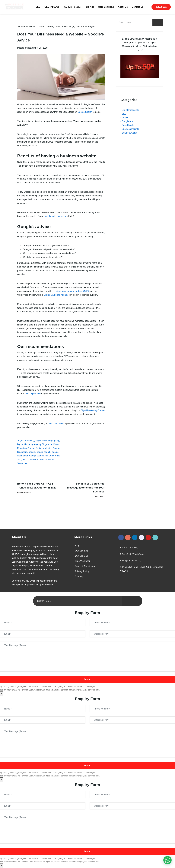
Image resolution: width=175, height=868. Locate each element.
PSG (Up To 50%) (72, 7)
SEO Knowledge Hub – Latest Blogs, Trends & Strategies (67, 27)
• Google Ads (127, 121)
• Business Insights (130, 129)
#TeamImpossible (26, 27)
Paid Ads (89, 7)
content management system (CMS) (71, 291)
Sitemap (79, 576)
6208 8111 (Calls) (129, 547)
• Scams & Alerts (129, 133)
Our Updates (81, 551)
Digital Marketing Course (92, 410)
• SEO (123, 114)
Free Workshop (83, 561)
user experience (33, 394)
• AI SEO (125, 118)
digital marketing (26, 441)
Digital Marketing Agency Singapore (35, 444)
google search (44, 452)
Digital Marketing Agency (56, 295)
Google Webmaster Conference (45, 456)
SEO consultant (56, 423)
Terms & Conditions (85, 566)
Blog (77, 546)
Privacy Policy (82, 571)
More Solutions (106, 7)
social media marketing (55, 216)
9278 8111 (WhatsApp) (132, 554)
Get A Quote (161, 7)
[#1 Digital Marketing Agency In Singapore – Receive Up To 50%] (167, 860)
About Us (123, 7)
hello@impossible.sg (131, 561)
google (32, 452)
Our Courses (81, 556)
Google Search (85, 112)
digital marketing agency (47, 441)
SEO (38, 7)
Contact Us (138, 7)
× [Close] (2, 694)
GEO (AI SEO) (52, 7)
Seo (19, 460)
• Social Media (127, 125)
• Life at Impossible (130, 110)
